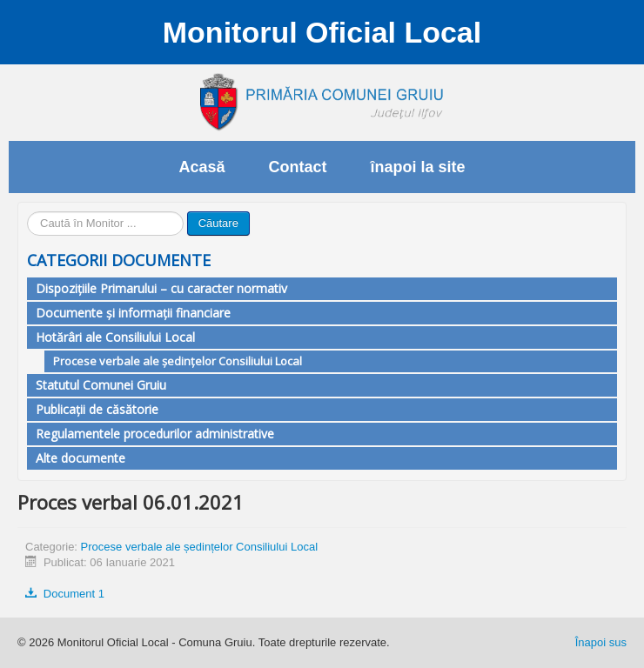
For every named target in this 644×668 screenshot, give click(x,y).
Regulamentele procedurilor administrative (155, 434)
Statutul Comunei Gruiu (101, 385)
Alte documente (80, 458)
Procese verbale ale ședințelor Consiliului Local (178, 361)
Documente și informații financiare (133, 313)
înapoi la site (418, 167)
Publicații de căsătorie (97, 409)
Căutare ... (27, 212)
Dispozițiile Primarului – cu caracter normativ (161, 288)
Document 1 (65, 594)
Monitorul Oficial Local (322, 32)
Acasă (201, 167)
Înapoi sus (601, 642)
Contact (298, 167)
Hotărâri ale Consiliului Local (115, 337)
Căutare (218, 223)
